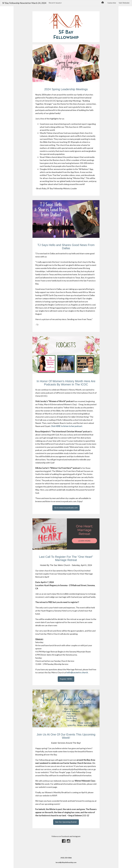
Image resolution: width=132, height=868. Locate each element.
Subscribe (112, 3)
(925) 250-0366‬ (66, 858)
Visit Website (124, 3)
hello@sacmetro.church (77, 672)
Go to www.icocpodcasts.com (66, 508)
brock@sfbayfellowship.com (66, 862)
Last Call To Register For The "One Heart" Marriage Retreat (66, 558)
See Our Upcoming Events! (66, 822)
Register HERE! (66, 679)
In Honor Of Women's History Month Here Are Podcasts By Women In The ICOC (66, 383)
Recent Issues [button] (55, 3)
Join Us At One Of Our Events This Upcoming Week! (66, 736)
